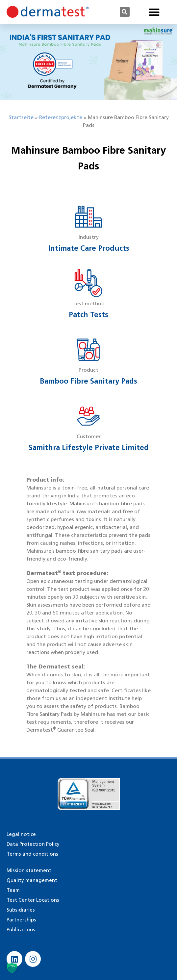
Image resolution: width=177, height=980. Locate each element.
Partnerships (21, 920)
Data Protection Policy (33, 844)
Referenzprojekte (61, 117)
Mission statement (29, 870)
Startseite (21, 117)
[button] (125, 12)
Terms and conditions (32, 854)
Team (13, 890)
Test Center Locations (33, 900)
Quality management (32, 880)
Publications (21, 930)
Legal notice (21, 834)
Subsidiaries (21, 910)
